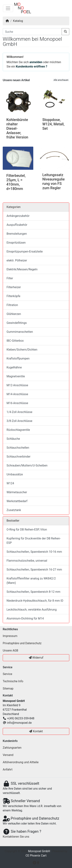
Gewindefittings (17, 323)
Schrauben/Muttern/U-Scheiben (27, 465)
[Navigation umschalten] (8, 8)
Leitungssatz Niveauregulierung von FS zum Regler (54, 181)
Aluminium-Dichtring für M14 (25, 618)
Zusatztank (14, 510)
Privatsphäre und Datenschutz (22, 643)
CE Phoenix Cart (36, 856)
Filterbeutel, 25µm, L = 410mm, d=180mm (16, 182)
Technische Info (13, 681)
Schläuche (13, 439)
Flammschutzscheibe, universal (27, 561)
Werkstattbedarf (17, 501)
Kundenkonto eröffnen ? (32, 66)
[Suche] (32, 32)
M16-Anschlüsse (17, 403)
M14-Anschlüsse (17, 394)
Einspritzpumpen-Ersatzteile (25, 252)
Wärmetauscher (17, 492)
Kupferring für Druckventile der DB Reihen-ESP (34, 541)
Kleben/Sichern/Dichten (22, 350)
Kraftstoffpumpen (18, 358)
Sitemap (8, 689)
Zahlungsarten (12, 748)
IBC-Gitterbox (15, 341)
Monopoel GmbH (39, 851)
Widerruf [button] (36, 658)
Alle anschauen (61, 80)
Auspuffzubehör (17, 225)
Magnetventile (16, 376)
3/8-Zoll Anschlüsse (19, 421)
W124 (10, 483)
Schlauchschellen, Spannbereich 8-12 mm (33, 592)
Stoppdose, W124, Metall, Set (53, 124)
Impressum (10, 636)
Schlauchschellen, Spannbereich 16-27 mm (34, 570)
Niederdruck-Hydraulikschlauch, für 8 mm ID (35, 601)
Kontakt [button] (36, 731)
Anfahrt (8, 769)
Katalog (18, 21)
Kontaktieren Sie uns (16, 837)
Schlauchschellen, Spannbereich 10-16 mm (34, 552)
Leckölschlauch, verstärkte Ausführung (32, 610)
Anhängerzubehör (18, 216)
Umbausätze (15, 474)
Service (7, 674)
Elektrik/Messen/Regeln (22, 269)
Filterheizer (14, 287)
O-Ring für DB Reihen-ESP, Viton (27, 530)
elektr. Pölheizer (17, 260)
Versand (8, 755)
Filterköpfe (13, 296)
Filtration (12, 305)
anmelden (36, 62)
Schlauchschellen (18, 448)
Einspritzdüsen (16, 243)
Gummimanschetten (20, 332)
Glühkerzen (14, 314)
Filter (10, 278)
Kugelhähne (14, 367)
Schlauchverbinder (18, 457)
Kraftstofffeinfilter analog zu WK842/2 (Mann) (31, 581)
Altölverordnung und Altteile (21, 762)
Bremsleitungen (17, 234)
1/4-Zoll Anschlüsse (19, 412)
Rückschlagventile (18, 430)
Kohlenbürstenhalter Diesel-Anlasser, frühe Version (17, 128)
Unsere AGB (10, 650)
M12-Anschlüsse (17, 385)
